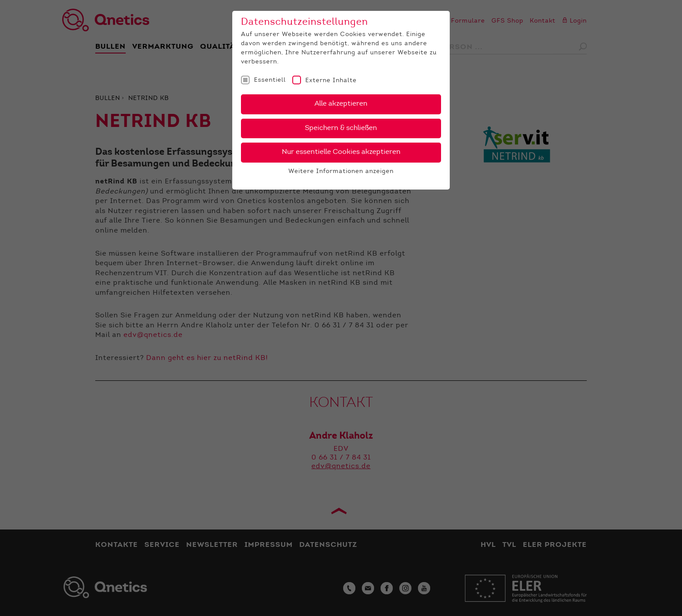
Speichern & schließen (341, 128)
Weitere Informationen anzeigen (341, 172)
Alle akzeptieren (341, 104)
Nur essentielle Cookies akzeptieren (341, 152)
